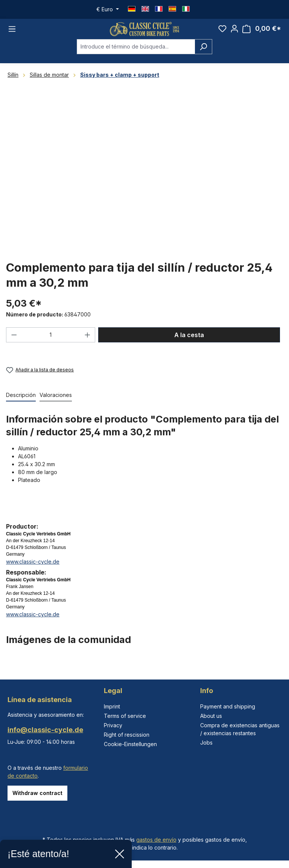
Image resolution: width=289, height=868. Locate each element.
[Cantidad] (51, 339)
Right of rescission (127, 735)
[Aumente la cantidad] (88, 339)
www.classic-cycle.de (33, 566)
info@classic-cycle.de (45, 730)
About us (211, 716)
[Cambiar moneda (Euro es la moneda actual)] (108, 9)
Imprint (112, 706)
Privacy (113, 725)
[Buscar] (203, 51)
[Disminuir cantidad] (14, 339)
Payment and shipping (228, 706)
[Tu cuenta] (234, 31)
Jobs (206, 743)
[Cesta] (262, 31)
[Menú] (12, 31)
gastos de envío (156, 840)
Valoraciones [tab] (56, 400)
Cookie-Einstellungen (130, 744)
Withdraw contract (37, 793)
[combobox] (136, 51)
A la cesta (189, 339)
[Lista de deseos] (222, 31)
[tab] (21, 400)
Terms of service (125, 716)
